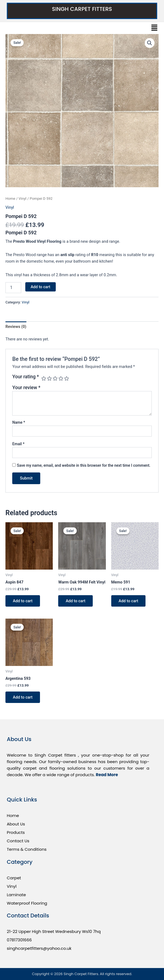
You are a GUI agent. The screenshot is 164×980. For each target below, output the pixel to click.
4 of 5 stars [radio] (61, 379)
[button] (154, 28)
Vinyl (22, 199)
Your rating (26, 377)
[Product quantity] (13, 288)
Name (19, 422)
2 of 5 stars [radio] (49, 379)
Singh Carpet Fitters (82, 9)
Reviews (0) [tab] (16, 327)
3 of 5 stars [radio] (55, 379)
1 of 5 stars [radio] (44, 379)
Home (10, 199)
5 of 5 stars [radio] (67, 379)
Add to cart (41, 287)
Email (18, 444)
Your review (26, 388)
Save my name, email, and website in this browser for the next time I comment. (84, 465)
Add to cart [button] (23, 601)
